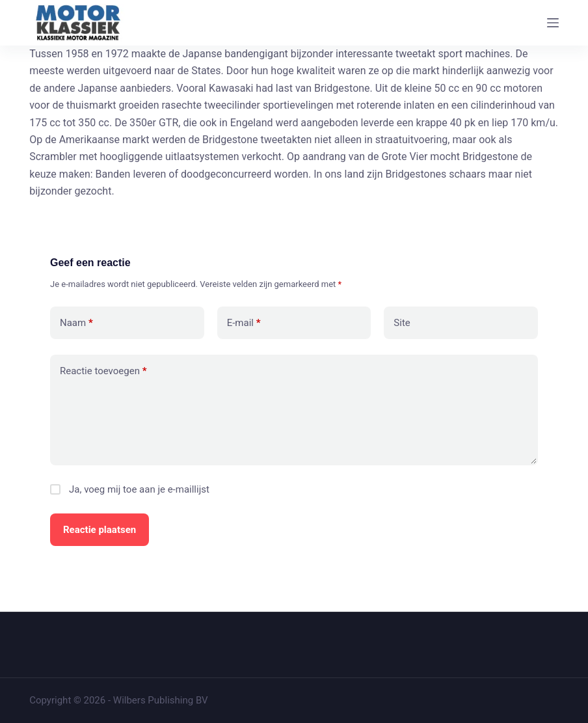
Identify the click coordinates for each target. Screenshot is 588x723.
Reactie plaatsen (100, 530)
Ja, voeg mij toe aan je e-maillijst (130, 489)
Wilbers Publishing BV (161, 700)
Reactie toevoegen (103, 371)
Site (402, 323)
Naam (76, 323)
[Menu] (553, 23)
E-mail (244, 323)
